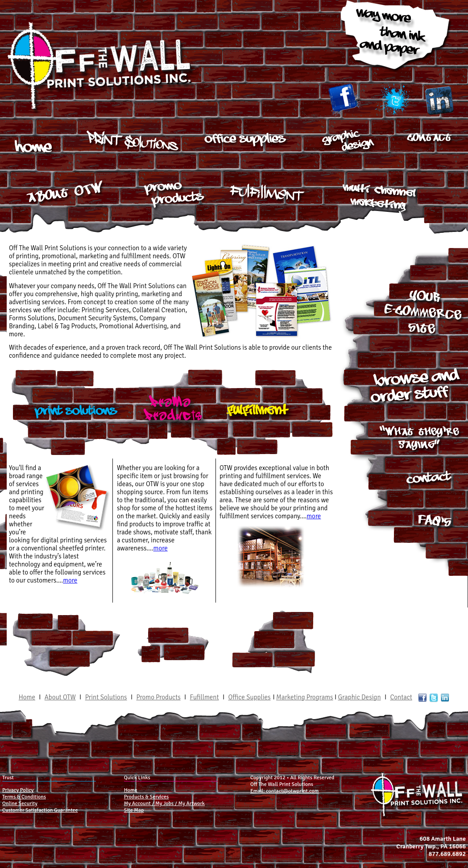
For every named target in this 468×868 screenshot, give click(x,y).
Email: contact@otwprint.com (284, 791)
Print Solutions (106, 697)
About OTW (60, 697)
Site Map (134, 810)
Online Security (20, 804)
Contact (401, 697)
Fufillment (205, 697)
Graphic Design (360, 697)
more (70, 580)
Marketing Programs (305, 697)
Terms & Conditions (24, 797)
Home (27, 697)
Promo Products (158, 697)
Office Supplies (250, 697)
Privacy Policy (18, 790)
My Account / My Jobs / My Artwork (164, 804)
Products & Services (147, 797)
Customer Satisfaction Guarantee (40, 810)
